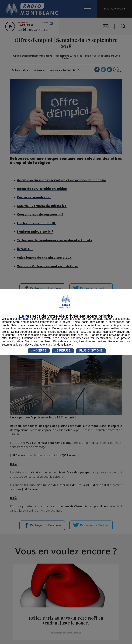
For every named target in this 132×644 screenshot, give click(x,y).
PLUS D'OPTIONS (91, 351)
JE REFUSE (63, 351)
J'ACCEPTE (39, 351)
